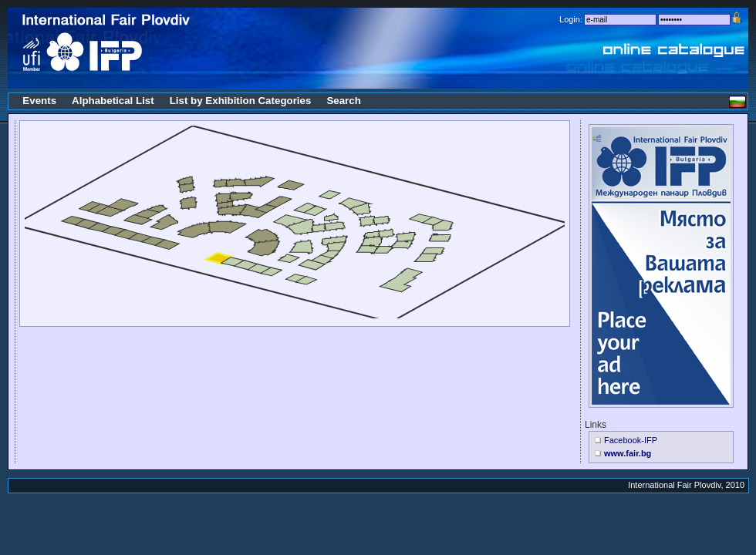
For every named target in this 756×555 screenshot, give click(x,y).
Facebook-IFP (631, 440)
